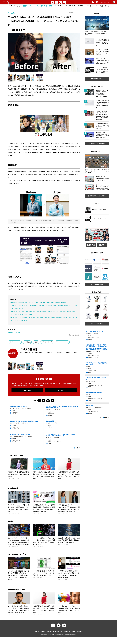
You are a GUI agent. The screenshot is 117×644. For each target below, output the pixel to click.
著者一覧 (37, 639)
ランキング (17, 6)
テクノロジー (72, 6)
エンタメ (96, 6)
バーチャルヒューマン (63, 349)
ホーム (10, 6)
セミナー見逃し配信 (41, 6)
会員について (52, 6)
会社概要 (43, 639)
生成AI (37, 349)
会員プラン (102, 273)
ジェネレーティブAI (48, 349)
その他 (107, 6)
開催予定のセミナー (28, 6)
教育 (102, 6)
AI (66, 6)
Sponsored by (70, 455)
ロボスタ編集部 (29, 357)
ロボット (61, 6)
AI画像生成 (28, 349)
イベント (89, 6)
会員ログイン (91, 273)
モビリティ (81, 6)
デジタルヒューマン (15, 349)
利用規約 (58, 639)
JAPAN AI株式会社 (14, 340)
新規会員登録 (27, 398)
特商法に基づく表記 (77, 639)
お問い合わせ (50, 639)
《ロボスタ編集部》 (74, 342)
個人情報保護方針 (66, 639)
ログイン (61, 398)
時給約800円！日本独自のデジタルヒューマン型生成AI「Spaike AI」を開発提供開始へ (38, 310)
